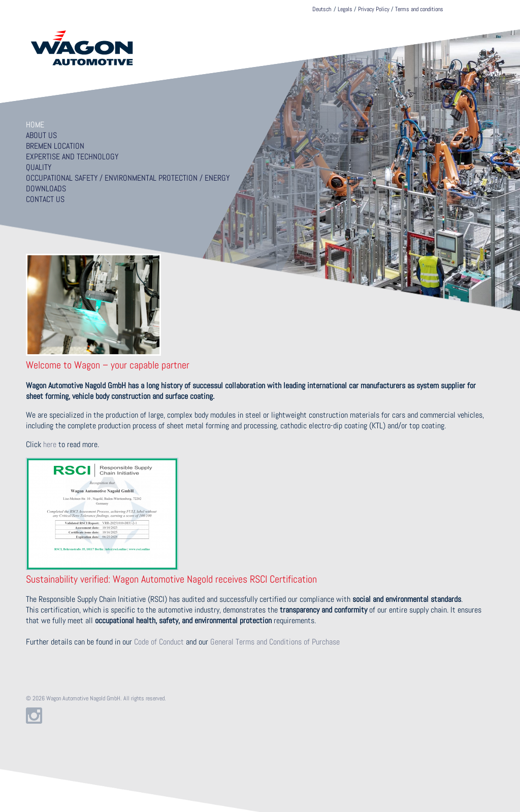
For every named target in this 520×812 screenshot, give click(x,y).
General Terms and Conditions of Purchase (275, 642)
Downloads (46, 189)
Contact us (45, 199)
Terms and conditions (419, 9)
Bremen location (55, 146)
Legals (345, 9)
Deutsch (322, 9)
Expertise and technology (72, 157)
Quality (39, 167)
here (50, 444)
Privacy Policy (374, 9)
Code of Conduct (159, 642)
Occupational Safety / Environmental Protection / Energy (128, 178)
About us (41, 135)
